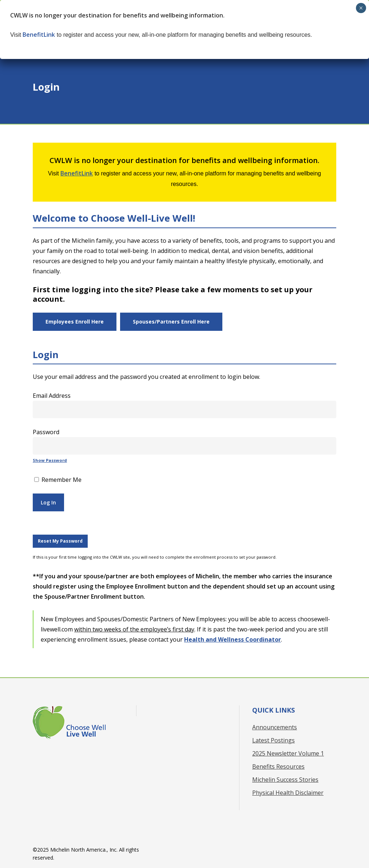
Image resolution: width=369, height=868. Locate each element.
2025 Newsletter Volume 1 (288, 753)
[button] (75, 322)
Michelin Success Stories (285, 780)
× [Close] (361, 8)
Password (46, 432)
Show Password (50, 460)
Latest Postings (273, 740)
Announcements (275, 727)
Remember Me (58, 480)
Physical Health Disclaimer (288, 793)
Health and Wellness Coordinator (233, 639)
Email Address (52, 396)
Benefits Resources (278, 766)
